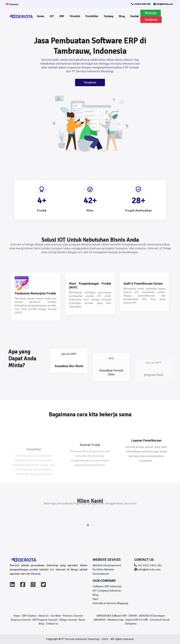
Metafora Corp (115, 620)
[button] (88, 525)
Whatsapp (151, 13)
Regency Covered (21, 620)
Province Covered (73, 616)
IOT (52, 16)
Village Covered (68, 620)
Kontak (135, 16)
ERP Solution (29, 616)
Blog (122, 16)
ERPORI (133, 616)
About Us (44, 616)
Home (41, 16)
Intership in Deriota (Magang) (110, 603)
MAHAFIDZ (99, 620)
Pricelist (75, 16)
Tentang (109, 16)
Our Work (56, 616)
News (82, 620)
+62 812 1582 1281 (141, 4)
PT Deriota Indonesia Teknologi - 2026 (85, 639)
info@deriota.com (163, 4)
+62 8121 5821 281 (148, 565)
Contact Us (52, 624)
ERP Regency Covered (45, 620)
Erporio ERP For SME (137, 620)
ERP (62, 16)
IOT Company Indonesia (107, 591)
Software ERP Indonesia (107, 586)
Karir (96, 599)
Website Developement (107, 565)
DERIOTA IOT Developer (152, 616)
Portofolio (92, 16)
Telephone (151, 20)
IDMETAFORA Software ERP (112, 616)
